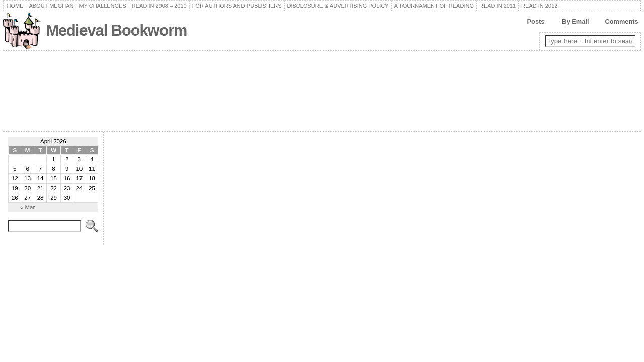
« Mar (27, 207)
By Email (575, 21)
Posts (536, 21)
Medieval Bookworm (116, 30)
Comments (621, 21)
